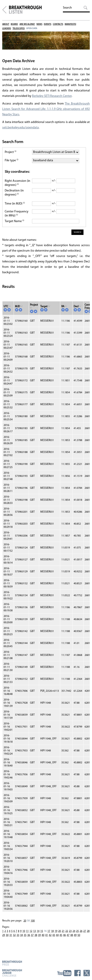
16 (45, 931)
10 (24, 931)
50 (28, 921)
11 (27, 931)
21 (63, 931)
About (6, 24)
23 (70, 931)
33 (18, 935)
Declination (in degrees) (14, 193)
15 (42, 931)
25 (77, 931)
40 (43, 935)
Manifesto (70, 24)
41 (47, 935)
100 (33, 921)
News (39, 24)
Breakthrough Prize (12, 963)
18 (52, 931)
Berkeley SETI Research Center (52, 96)
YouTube (64, 973)
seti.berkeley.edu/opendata (20, 128)
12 (31, 931)
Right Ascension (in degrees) (17, 183)
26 (81, 931)
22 (67, 931)
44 (57, 935)
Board (14, 24)
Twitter (87, 973)
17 (49, 931)
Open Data (32, 28)
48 (72, 935)
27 (85, 931)
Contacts (58, 24)
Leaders (7, 28)
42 (50, 935)
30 (7, 935)
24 (74, 931)
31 (11, 935)
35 (25, 935)
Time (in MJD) (15, 204)
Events (48, 24)
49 (75, 935)
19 (56, 931)
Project (11, 152)
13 (34, 931)
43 (54, 935)
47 (68, 935)
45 (61, 935)
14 (38, 931)
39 (39, 935)
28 (88, 931)
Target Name (14, 221)
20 (25, 921)
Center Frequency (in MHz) (17, 214)
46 (64, 935)
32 (14, 935)
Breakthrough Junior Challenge (12, 973)
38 (36, 935)
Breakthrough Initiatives (4, 10)
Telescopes (19, 28)
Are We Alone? (27, 24)
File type (12, 160)
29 (4, 935)
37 (32, 935)
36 (29, 935)
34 (21, 935)
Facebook (77, 973)
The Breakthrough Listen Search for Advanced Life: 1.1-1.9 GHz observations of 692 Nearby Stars (46, 109)
